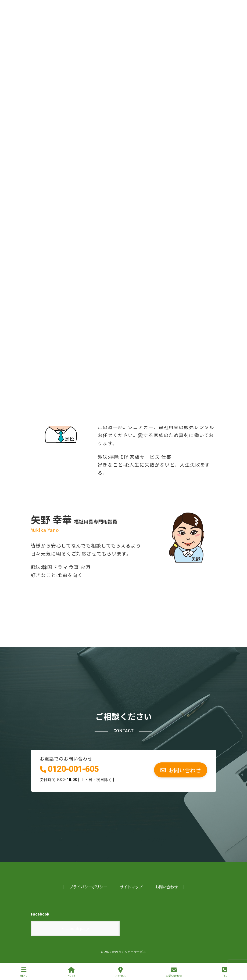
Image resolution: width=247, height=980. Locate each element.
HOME (71, 972)
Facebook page (75, 928)
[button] (181, 770)
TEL (225, 972)
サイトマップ (131, 887)
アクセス (120, 972)
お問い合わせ (166, 887)
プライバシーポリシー (88, 887)
